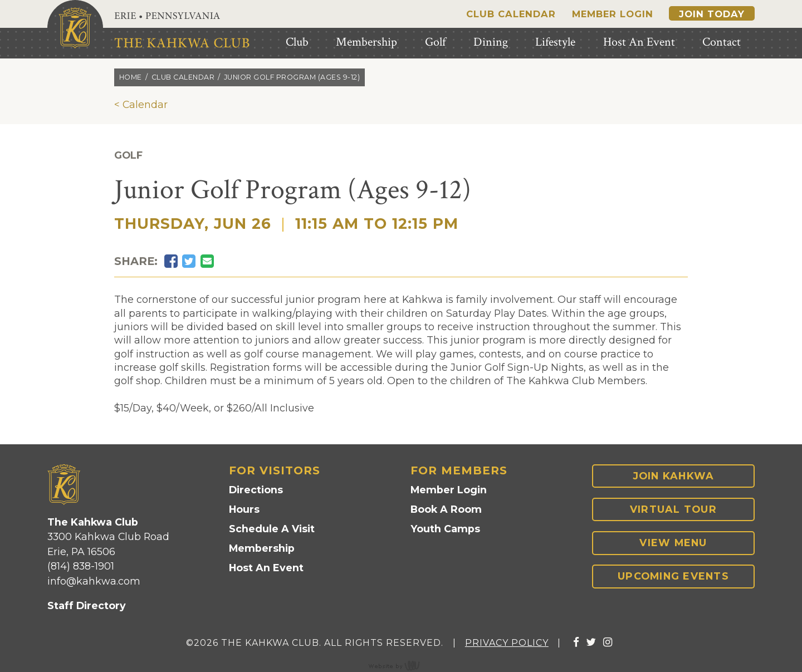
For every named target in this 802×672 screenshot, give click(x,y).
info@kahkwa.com (94, 581)
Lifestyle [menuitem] (555, 42)
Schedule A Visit (272, 529)
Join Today (712, 14)
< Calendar (141, 104)
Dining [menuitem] (491, 42)
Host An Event (266, 568)
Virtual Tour (673, 509)
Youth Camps (445, 529)
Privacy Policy (507, 643)
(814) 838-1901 (81, 566)
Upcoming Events (673, 576)
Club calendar (183, 77)
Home (131, 77)
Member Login (613, 14)
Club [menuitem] (297, 42)
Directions (256, 490)
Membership (262, 548)
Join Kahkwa (674, 476)
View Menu (673, 543)
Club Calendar (511, 14)
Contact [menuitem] (722, 42)
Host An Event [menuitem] (639, 42)
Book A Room (446, 509)
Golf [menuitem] (435, 42)
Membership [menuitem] (366, 42)
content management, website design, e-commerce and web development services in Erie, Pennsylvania (401, 665)
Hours (244, 509)
